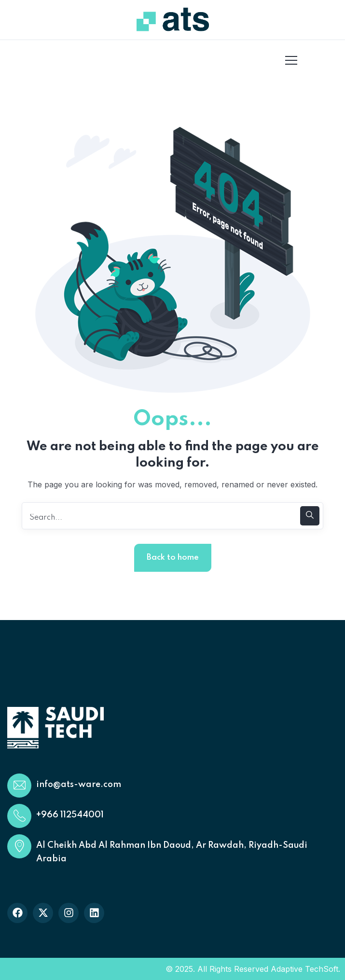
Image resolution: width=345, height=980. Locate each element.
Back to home (173, 558)
